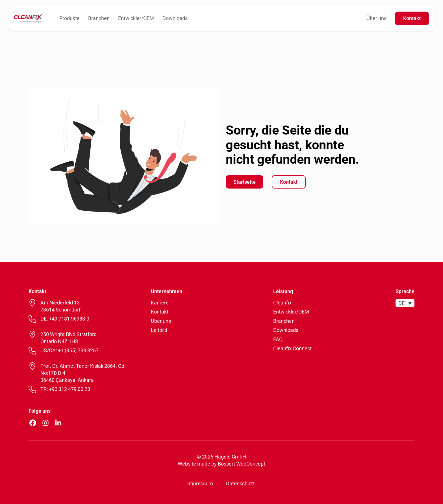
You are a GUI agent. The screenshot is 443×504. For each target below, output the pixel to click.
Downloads (175, 18)
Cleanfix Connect (292, 348)
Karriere (160, 303)
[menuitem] (405, 303)
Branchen (99, 18)
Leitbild (159, 330)
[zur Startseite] (28, 18)
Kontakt (412, 18)
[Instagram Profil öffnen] (45, 423)
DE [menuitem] (401, 303)
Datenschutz (240, 484)
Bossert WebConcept (242, 464)
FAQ (278, 339)
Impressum (200, 484)
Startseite (245, 182)
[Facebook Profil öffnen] (33, 423)
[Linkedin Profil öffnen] (58, 423)
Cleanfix (282, 303)
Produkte (70, 18)
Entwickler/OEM (136, 18)
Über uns (376, 18)
